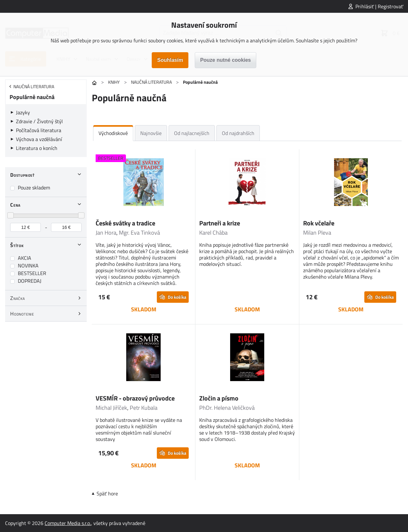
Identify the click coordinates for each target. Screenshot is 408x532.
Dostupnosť (22, 175)
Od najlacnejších (192, 133)
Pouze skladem (34, 188)
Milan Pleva (317, 233)
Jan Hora (106, 233)
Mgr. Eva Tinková (139, 233)
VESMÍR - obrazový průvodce (135, 398)
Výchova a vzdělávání (39, 139)
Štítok (17, 245)
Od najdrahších (238, 133)
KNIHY (114, 82)
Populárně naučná (32, 97)
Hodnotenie (22, 314)
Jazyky (23, 112)
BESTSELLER (32, 273)
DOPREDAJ (30, 281)
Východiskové (113, 133)
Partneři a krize (220, 223)
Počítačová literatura (39, 130)
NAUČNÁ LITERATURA (151, 82)
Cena (15, 205)
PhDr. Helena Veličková (227, 408)
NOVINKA (28, 266)
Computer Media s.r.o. (68, 523)
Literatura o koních (37, 148)
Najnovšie (151, 133)
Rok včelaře (319, 223)
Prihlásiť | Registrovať (379, 6)
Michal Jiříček (111, 408)
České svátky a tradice (125, 223)
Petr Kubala (144, 408)
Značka (18, 298)
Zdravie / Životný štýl (39, 121)
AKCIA (25, 258)
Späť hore (107, 493)
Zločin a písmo (219, 398)
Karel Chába (213, 233)
